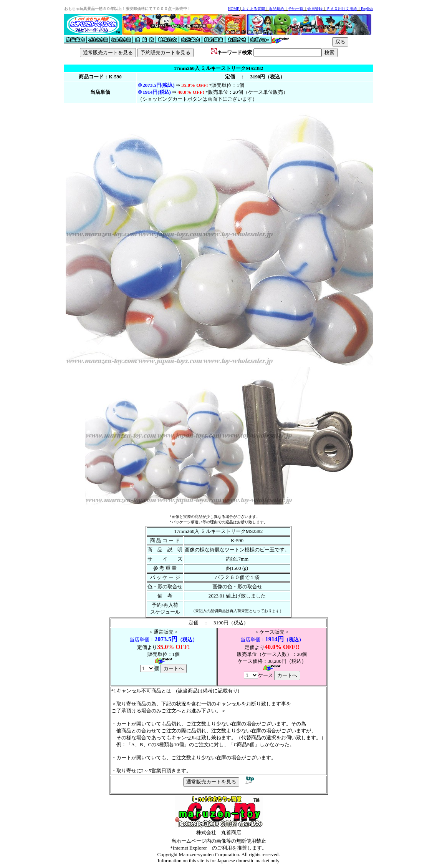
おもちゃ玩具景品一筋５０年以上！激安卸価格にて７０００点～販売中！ (127, 9)
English (367, 9)
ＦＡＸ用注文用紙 (342, 9)
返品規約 (276, 9)
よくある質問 (253, 9)
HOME (233, 9)
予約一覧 (296, 9)
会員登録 (315, 9)
